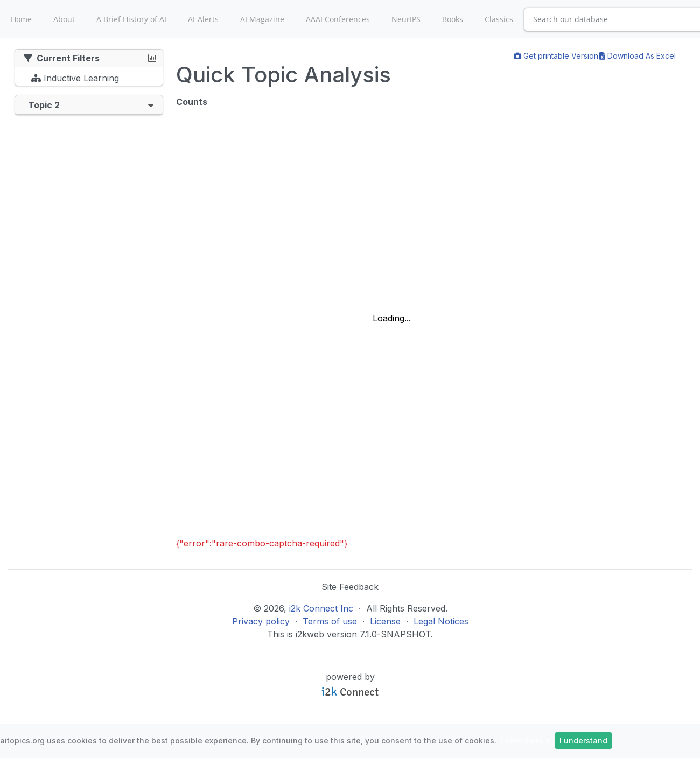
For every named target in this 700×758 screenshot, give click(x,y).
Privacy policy (261, 621)
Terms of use (330, 621)
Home (21, 19)
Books (453, 19)
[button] (151, 105)
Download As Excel (638, 56)
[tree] (89, 79)
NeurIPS (406, 19)
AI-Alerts (203, 19)
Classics (499, 19)
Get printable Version (556, 56)
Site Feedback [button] (350, 587)
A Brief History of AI (131, 19)
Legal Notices (441, 621)
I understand (583, 741)
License (385, 621)
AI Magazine (262, 19)
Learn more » (526, 741)
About (64, 19)
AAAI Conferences (338, 19)
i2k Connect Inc (321, 608)
